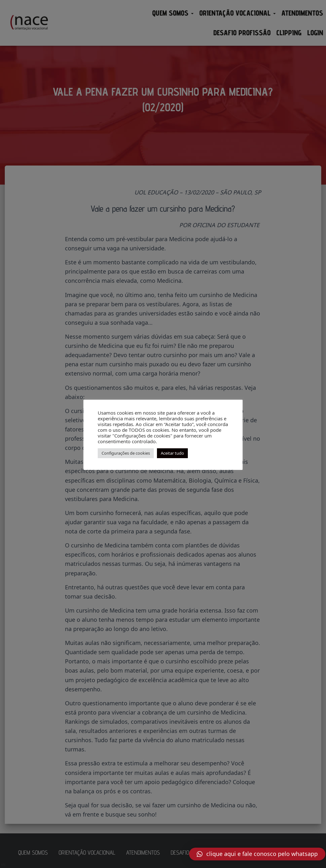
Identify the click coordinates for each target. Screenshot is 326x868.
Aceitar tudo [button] (172, 453)
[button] (257, 854)
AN (3, 865)
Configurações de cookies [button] (126, 453)
